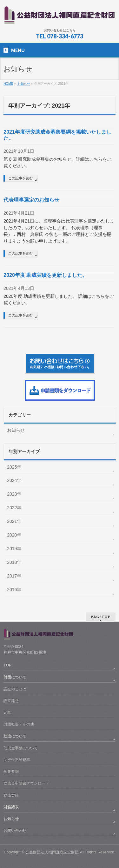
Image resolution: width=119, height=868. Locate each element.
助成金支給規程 (17, 760)
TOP (7, 665)
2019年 (14, 549)
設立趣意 (11, 701)
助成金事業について (21, 748)
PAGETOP (101, 617)
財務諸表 (11, 807)
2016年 (14, 590)
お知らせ (16, 430)
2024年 (14, 480)
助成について (15, 736)
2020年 (14, 535)
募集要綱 (11, 771)
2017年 (14, 576)
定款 (7, 712)
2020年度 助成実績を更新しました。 (45, 275)
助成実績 (11, 795)
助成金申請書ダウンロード (26, 783)
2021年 (14, 521)
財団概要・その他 (19, 724)
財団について (15, 677)
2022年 (14, 508)
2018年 (14, 562)
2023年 (14, 494)
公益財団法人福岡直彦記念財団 (52, 852)
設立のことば (15, 689)
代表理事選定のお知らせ (31, 200)
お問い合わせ (15, 831)
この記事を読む (20, 178)
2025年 (14, 467)
